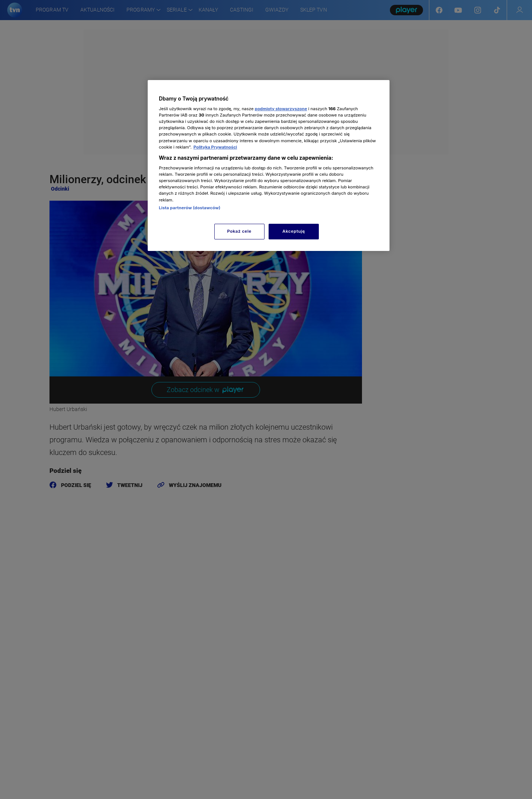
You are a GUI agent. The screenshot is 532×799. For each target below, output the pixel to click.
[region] (269, 165)
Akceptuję (294, 231)
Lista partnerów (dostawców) (190, 208)
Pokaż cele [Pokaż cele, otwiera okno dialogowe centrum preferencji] (239, 231)
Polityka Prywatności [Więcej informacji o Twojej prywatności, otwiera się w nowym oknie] (215, 147)
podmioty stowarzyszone (281, 109)
